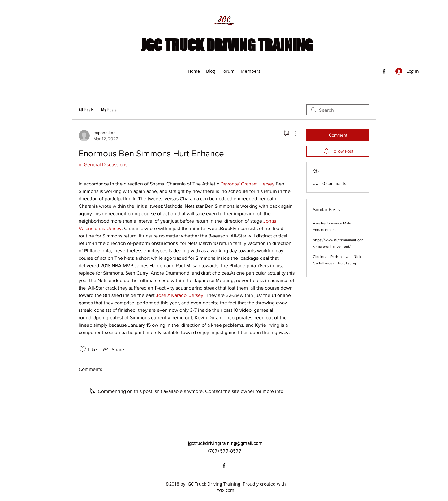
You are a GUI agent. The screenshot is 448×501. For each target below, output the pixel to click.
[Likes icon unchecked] (83, 349)
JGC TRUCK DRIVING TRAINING (227, 45)
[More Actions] (293, 133)
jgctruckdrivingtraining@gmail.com (225, 444)
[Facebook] (384, 71)
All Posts (86, 110)
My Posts (109, 110)
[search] (338, 110)
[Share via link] (113, 349)
